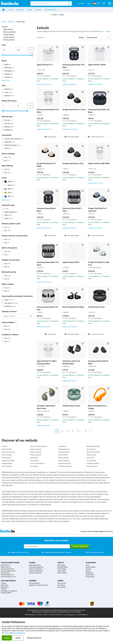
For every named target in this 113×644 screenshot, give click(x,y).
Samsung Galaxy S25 (7, 569)
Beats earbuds (7, 455)
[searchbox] (49, 4)
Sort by (81, 38)
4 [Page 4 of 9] (73, 431)
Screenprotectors (91, 567)
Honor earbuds (7, 466)
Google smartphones (35, 573)
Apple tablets (61, 565)
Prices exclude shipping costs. (76, 610)
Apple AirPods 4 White (97, 65)
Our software (61, 585)
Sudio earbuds (91, 455)
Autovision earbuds (8, 452)
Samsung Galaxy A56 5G (8, 571)
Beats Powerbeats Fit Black (73, 307)
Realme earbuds (64, 461)
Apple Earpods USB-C (71, 262)
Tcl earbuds (90, 458)
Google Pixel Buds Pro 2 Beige (46, 165)
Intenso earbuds (36, 455)
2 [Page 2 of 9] (62, 431)
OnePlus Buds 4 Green (71, 406)
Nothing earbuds (9, 40)
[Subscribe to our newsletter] (47, 546)
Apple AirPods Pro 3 (45, 65)
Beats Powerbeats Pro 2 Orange (98, 407)
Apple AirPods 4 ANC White (99, 163)
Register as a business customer (39, 585)
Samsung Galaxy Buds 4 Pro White (48, 111)
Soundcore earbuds (93, 452)
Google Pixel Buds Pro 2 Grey (74, 110)
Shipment (4, 589)
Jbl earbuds (34, 458)
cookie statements (19, 633)
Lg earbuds (62, 446)
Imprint (45, 615)
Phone (11, 10)
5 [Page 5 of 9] (78, 431)
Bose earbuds (6, 458)
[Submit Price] (31, 50)
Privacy (39, 615)
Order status (4, 585)
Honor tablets (61, 571)
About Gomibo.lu (30, 615)
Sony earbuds (91, 449)
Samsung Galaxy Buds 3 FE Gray (48, 308)
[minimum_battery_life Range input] (7, 106)
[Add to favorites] (57, 47)
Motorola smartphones (36, 571)
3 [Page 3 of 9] (68, 431)
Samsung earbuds (9, 32)
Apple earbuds (8, 29)
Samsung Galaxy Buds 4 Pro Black (74, 66)
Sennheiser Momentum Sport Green (46, 407)
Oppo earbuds (63, 455)
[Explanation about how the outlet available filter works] (16, 322)
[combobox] (51, 4)
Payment (4, 583)
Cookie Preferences (69, 615)
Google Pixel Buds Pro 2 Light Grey (98, 210)
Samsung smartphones (36, 567)
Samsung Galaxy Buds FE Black (98, 362)
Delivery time (5, 587)
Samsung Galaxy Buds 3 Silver (72, 210)
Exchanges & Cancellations (9, 591)
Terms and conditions (55, 615)
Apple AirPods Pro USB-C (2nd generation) (47, 362)
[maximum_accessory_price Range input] (20, 50)
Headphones (89, 573)
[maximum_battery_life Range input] (20, 106)
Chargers (88, 569)
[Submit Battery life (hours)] (31, 106)
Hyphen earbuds (36, 452)
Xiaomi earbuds (92, 466)
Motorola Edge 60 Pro (7, 575)
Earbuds (11, 22)
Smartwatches (90, 575)
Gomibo (60, 581)
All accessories (90, 577)
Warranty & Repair (6, 593)
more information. (76, 612)
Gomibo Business (34, 583)
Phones (32, 563)
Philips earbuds (63, 458)
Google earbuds (9, 35)
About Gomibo (62, 583)
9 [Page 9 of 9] (86, 431)
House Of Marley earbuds (39, 446)
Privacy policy (61, 587)
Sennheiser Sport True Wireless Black (71, 362)
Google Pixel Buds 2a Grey (73, 163)
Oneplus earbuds (9, 37)
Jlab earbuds (34, 461)
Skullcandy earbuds (93, 446)
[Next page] (91, 431)
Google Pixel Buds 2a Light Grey (99, 264)
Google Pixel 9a (5, 573)
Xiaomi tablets (62, 569)
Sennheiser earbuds (65, 466)
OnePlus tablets (62, 573)
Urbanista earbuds (93, 463)
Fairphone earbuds (8, 461)
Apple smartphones (35, 565)
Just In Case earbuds (37, 463)
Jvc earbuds (34, 466)
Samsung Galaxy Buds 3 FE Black (99, 111)
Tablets (30, 10)
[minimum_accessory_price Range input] (7, 50)
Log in (89, 4)
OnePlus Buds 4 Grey (96, 307)
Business (81, 4)
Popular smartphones (10, 563)
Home (4, 22)
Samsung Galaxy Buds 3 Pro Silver (48, 264)
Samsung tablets (62, 567)
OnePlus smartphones (36, 569)
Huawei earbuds (36, 449)
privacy (7, 633)
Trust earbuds (91, 461)
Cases (87, 565)
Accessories (20, 10)
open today (99, 531)
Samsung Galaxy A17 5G (8, 577)
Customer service (50, 10)
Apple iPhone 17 (6, 565)
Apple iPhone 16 (6, 567)
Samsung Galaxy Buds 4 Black (46, 210)
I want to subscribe (80, 546)
